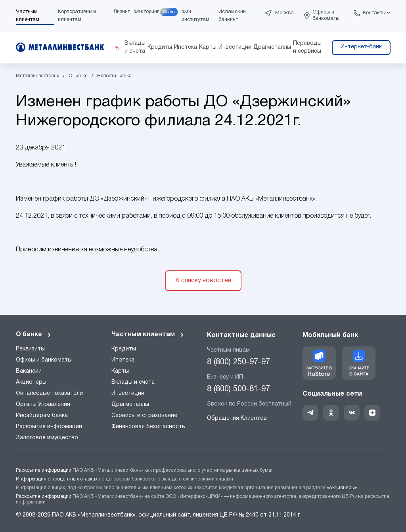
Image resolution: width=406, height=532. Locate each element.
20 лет (169, 12)
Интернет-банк (361, 47)
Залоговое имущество (47, 438)
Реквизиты (30, 349)
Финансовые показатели (49, 393)
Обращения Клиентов (237, 418)
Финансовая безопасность (148, 427)
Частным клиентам (148, 335)
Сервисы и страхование (144, 416)
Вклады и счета (133, 382)
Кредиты (124, 349)
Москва (284, 13)
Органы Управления (43, 405)
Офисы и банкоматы (326, 15)
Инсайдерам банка (42, 416)
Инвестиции (128, 393)
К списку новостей (203, 281)
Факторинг (146, 12)
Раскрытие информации (49, 427)
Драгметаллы (130, 405)
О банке (34, 335)
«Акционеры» (342, 488)
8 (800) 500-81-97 (238, 389)
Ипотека (123, 360)
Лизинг (122, 12)
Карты (120, 371)
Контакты (374, 13)
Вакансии (29, 371)
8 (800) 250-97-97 (238, 362)
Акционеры (31, 382)
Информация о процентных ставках (57, 479)
